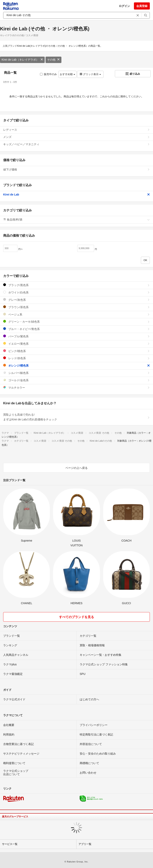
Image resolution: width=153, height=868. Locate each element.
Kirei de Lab (76, 195)
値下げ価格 (76, 169)
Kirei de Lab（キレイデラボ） (22, 60)
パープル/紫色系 (76, 336)
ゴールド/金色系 (76, 380)
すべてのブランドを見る (76, 617)
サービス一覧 (10, 844)
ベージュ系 (76, 314)
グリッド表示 (90, 74)
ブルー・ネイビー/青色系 (76, 329)
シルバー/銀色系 (76, 373)
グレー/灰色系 (76, 300)
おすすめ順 (67, 74)
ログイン (124, 6)
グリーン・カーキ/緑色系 (76, 322)
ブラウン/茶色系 (76, 307)
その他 (53, 60)
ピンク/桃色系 (76, 351)
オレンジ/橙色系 (76, 365)
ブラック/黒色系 (76, 285)
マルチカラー (76, 388)
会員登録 (142, 6)
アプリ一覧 (85, 844)
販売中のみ (48, 74)
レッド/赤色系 (76, 358)
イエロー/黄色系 (76, 344)
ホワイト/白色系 (76, 292)
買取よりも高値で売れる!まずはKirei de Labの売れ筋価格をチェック (76, 417)
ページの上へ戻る (76, 468)
